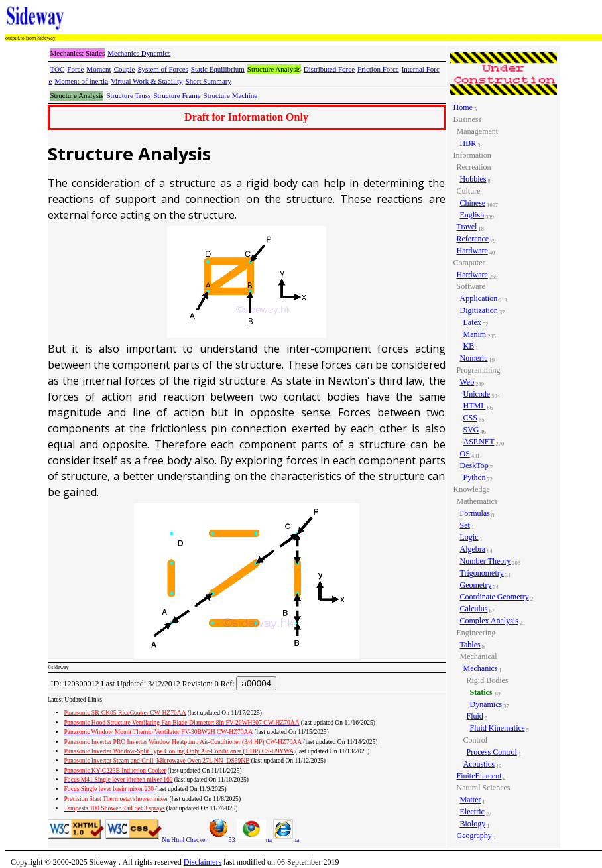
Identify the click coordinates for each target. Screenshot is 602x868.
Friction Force (378, 69)
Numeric (474, 358)
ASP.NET (479, 442)
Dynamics (486, 704)
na (254, 840)
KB (469, 346)
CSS (470, 418)
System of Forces (162, 69)
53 (222, 840)
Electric (472, 812)
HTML (475, 406)
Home (463, 107)
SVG (471, 430)
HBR (468, 143)
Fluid (475, 716)
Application (479, 298)
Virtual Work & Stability (147, 81)
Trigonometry (482, 573)
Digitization (479, 310)
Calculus (474, 609)
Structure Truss (128, 95)
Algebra (473, 549)
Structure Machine (231, 95)
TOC (58, 69)
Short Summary (209, 81)
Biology (473, 824)
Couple (125, 69)
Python (475, 477)
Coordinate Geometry (495, 597)
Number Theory (486, 561)
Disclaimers (203, 862)
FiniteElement (479, 776)
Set (465, 525)
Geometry (476, 585)
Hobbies (473, 179)
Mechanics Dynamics (139, 53)
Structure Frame (177, 95)
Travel (467, 227)
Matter (471, 800)
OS (465, 454)
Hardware (472, 251)
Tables (470, 645)
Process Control (492, 752)
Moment (98, 69)
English (472, 215)
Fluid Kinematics (498, 728)
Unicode (477, 394)
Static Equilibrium (218, 69)
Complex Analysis (489, 621)
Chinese (473, 203)
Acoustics (479, 764)
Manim (475, 334)
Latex (472, 322)
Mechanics (481, 668)
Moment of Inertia (81, 81)
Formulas (475, 513)
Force (75, 69)
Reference (473, 239)
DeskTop (474, 465)
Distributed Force (329, 69)
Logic (469, 537)
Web (467, 382)
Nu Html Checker (184, 840)
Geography (474, 836)
